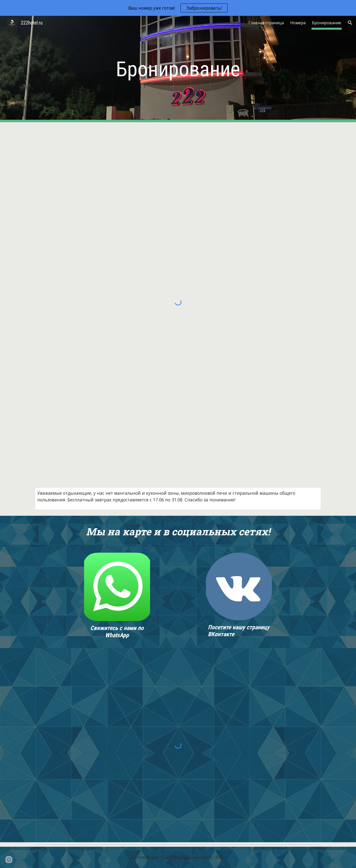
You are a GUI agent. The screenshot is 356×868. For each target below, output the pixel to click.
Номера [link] (298, 23)
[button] (350, 23)
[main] (178, 69)
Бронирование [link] (327, 23)
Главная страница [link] (266, 23)
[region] (178, 8)
